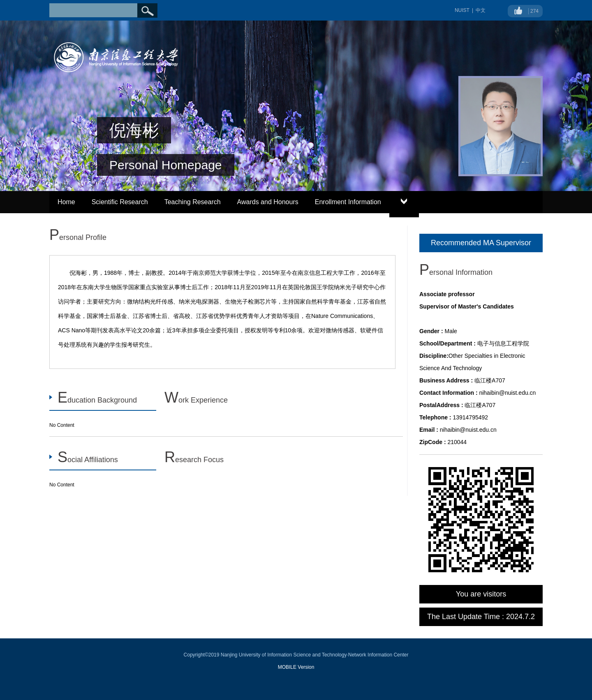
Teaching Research (193, 202)
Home (66, 202)
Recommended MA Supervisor (481, 243)
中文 (481, 10)
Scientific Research (120, 202)
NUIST (462, 10)
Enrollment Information (348, 202)
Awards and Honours (268, 202)
